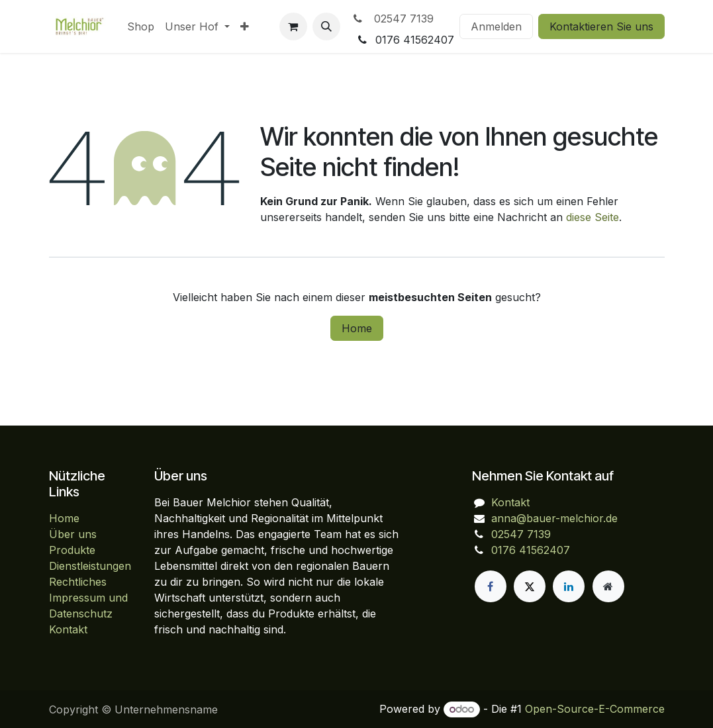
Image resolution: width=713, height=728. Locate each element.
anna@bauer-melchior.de (554, 518)
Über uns (73, 534)
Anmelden (496, 26)
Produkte (72, 550)
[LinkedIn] (569, 586)
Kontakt (68, 629)
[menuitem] (141, 26)
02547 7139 (392, 19)
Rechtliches (78, 582)
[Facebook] (491, 586)
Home (357, 328)
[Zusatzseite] (608, 586)
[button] (326, 26)
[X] (530, 586)
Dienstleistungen (90, 566)
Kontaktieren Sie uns (601, 26)
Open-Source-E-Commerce (595, 709)
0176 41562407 (531, 550)
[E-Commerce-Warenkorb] (293, 26)
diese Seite (593, 217)
